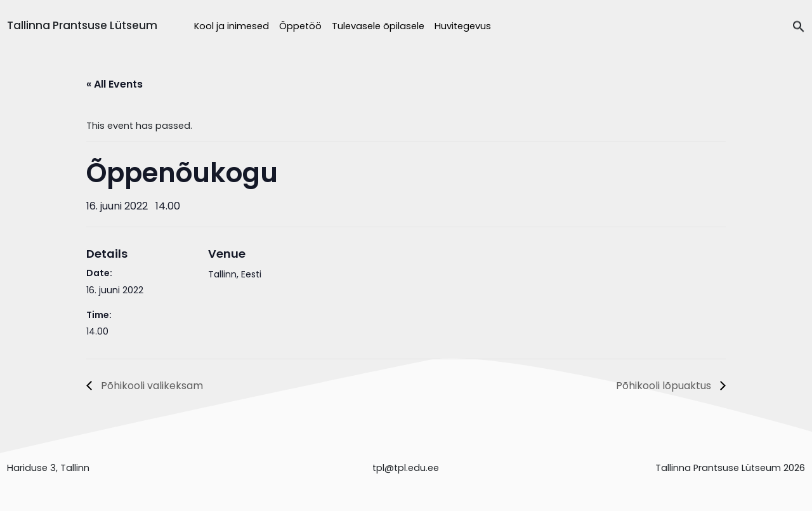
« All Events (115, 84)
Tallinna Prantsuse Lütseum (82, 25)
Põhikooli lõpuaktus (665, 386)
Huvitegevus (463, 26)
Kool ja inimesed (232, 26)
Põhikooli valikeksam (151, 386)
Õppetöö (300, 26)
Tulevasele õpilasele (378, 26)
